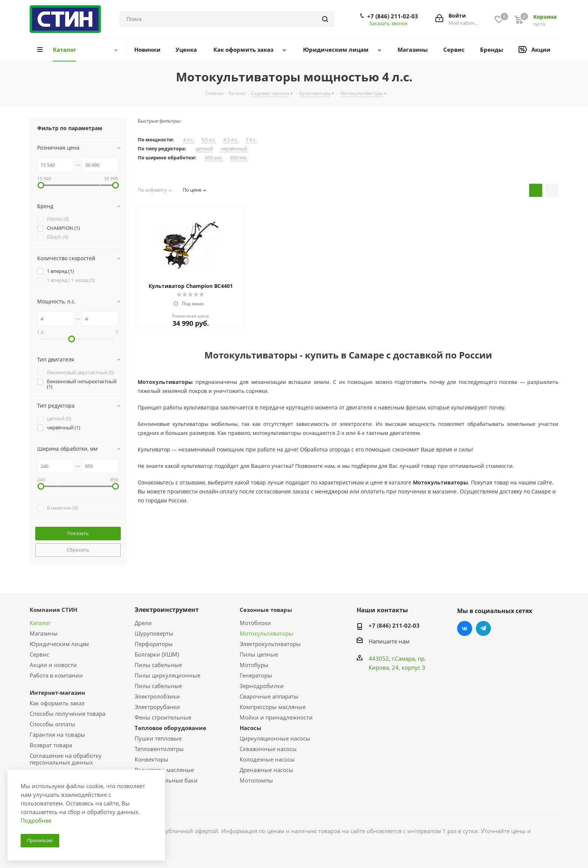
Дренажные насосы (266, 770)
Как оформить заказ (57, 703)
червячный (234, 149)
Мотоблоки (255, 623)
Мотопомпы (256, 780)
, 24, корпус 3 (407, 667)
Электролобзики (157, 696)
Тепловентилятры (159, 749)
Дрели (143, 623)
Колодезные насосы (267, 759)
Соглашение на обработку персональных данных (66, 759)
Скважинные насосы (268, 749)
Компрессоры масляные (273, 707)
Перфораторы (154, 644)
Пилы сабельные (158, 665)
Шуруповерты (154, 633)
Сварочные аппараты (269, 696)
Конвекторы (151, 759)
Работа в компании (56, 675)
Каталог (40, 623)
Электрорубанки (157, 707)
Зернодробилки (262, 686)
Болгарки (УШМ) (157, 654)
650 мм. (214, 158)
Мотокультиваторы (266, 633)
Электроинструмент (167, 610)
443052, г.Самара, (393, 658)
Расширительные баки (166, 780)
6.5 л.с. (231, 140)
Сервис (39, 654)
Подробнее (36, 820)
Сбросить (78, 550)
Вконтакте (465, 628)
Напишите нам (389, 641)
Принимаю (40, 840)
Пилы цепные (259, 654)
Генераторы (256, 675)
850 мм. (239, 158)
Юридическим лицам (59, 644)
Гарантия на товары (57, 735)
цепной (204, 149)
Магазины (44, 633)
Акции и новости (53, 665)
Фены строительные (163, 717)
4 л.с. (188, 140)
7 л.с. (251, 140)
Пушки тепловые (158, 738)
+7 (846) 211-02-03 (393, 16)
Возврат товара (51, 745)
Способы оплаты (52, 724)
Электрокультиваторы (270, 644)
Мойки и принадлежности (276, 717)
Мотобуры (254, 665)
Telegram (483, 628)
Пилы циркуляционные (167, 675)
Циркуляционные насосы (275, 738)
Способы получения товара (67, 714)
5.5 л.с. (209, 140)
